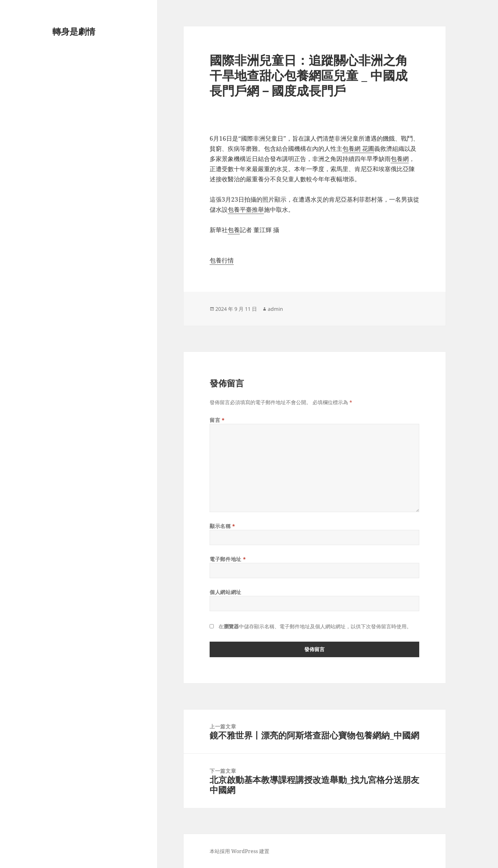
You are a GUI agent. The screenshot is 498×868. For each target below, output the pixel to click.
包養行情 (222, 260)
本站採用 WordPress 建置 (239, 851)
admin (275, 309)
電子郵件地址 (228, 559)
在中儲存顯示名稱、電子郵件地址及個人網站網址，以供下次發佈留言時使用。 (315, 626)
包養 (234, 230)
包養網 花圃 (358, 149)
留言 (217, 420)
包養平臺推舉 (246, 210)
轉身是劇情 (74, 31)
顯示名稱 (222, 526)
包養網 (400, 159)
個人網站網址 (225, 592)
